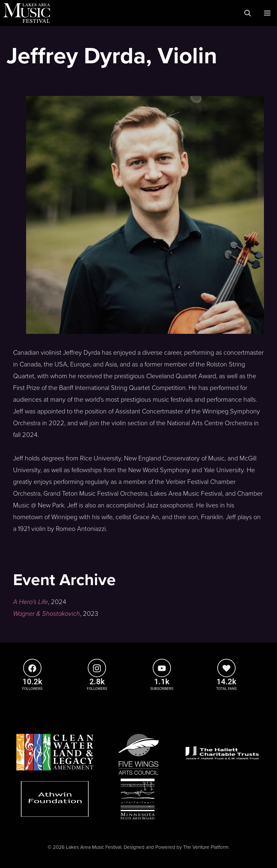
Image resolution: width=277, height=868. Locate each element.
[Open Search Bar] (248, 13)
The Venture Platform (206, 847)
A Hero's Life (31, 602)
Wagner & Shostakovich (46, 614)
